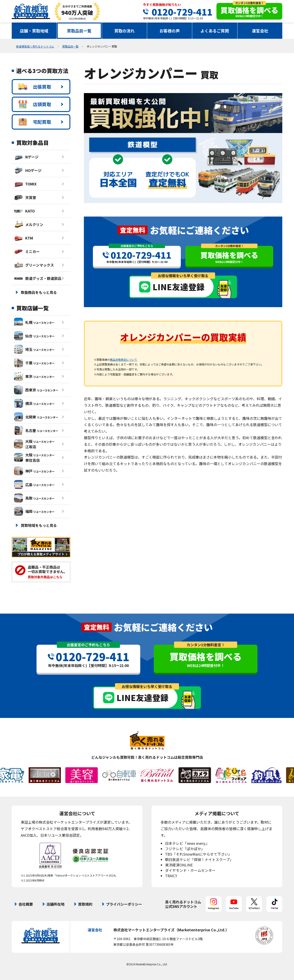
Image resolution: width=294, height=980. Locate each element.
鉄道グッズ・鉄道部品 (38, 278)
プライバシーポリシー (124, 904)
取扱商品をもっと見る (39, 292)
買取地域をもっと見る (39, 525)
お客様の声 (170, 31)
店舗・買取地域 (34, 31)
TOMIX (25, 184)
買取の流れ (124, 31)
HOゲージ (28, 170)
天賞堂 (25, 197)
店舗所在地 (55, 904)
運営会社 (260, 31)
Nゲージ (26, 157)
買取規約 (85, 904)
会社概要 (26, 904)
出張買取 (35, 87)
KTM (23, 238)
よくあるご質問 (215, 31)
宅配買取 (35, 122)
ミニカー (27, 251)
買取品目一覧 (79, 31)
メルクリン (29, 224)
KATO (24, 211)
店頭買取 (35, 104)
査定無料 (133, 230)
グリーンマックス (34, 265)
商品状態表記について (124, 360)
